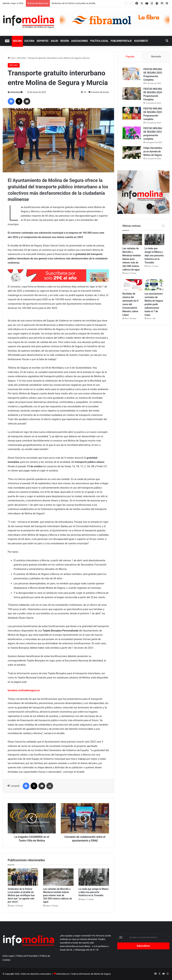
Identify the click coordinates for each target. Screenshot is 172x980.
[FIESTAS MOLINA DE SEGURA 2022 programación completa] (132, 133)
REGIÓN (65, 41)
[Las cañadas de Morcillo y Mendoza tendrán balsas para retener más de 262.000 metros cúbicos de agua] (58, 877)
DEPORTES (43, 41)
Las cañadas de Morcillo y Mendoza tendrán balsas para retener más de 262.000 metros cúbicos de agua (58, 895)
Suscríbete (141, 41)
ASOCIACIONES (80, 41)
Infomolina (15, 92)
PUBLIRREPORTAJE (121, 41)
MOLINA (17, 41)
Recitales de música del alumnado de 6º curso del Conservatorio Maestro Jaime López (131, 304)
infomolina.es (63, 974)
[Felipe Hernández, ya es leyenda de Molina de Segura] (132, 153)
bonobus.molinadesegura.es (24, 690)
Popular (130, 57)
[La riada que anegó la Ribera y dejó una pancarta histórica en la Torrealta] (94, 877)
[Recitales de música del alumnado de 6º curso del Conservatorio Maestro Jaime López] (132, 285)
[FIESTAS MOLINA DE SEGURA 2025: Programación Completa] (132, 74)
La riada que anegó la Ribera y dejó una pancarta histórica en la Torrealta (94, 892)
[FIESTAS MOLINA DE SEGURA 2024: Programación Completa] (132, 93)
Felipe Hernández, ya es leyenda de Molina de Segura (153, 151)
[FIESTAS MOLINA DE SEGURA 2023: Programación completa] (132, 113)
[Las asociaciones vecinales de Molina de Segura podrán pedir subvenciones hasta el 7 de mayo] (154, 285)
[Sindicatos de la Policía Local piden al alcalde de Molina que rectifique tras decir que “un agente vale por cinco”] (23, 877)
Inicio (12, 58)
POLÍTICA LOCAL (99, 41)
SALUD (54, 41)
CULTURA (29, 41)
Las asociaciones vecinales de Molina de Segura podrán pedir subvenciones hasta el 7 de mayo (154, 304)
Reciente (156, 57)
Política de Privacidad (27, 956)
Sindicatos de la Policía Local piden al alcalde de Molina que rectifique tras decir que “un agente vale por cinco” (21, 895)
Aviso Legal (8, 956)
